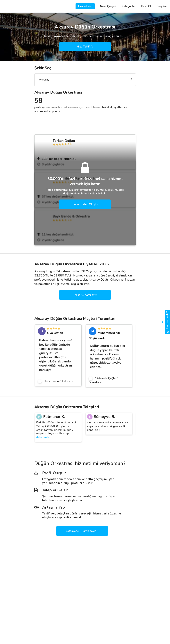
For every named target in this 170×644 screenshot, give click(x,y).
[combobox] (85, 80)
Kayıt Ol (146, 6)
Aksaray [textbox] (44, 80)
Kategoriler (129, 6)
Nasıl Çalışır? (108, 6)
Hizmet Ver (85, 6)
